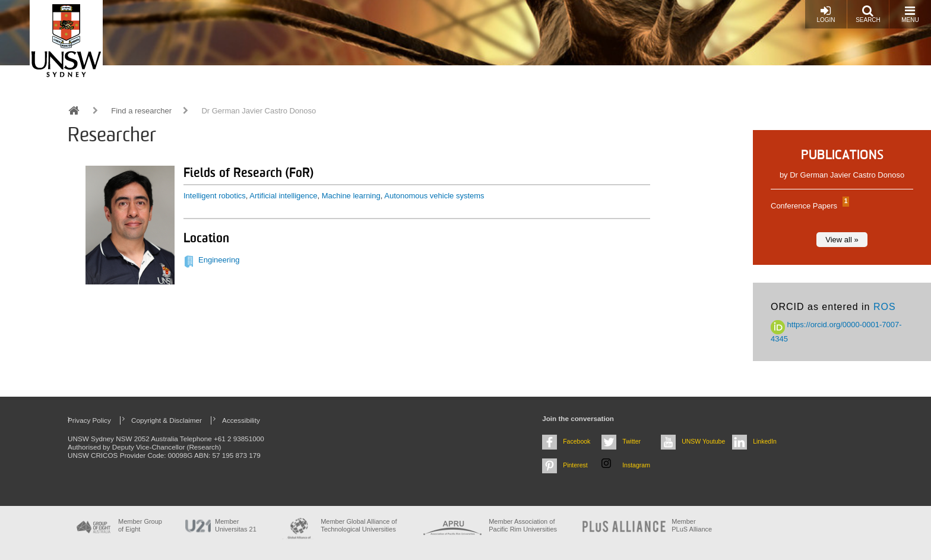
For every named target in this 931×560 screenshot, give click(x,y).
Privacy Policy (89, 420)
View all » (842, 240)
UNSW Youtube (703, 441)
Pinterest (575, 465)
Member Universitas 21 (236, 525)
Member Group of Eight (140, 525)
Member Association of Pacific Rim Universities (523, 525)
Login (826, 14)
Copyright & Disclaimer (167, 420)
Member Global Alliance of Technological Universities (359, 525)
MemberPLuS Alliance (692, 525)
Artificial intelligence (283, 196)
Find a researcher (141, 111)
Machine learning (351, 196)
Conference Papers (808, 206)
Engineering (219, 260)
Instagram (636, 465)
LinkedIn (765, 441)
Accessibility (241, 420)
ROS (885, 307)
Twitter (631, 441)
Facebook (577, 441)
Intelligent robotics (215, 196)
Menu (910, 14)
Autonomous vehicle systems (434, 196)
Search (868, 14)
